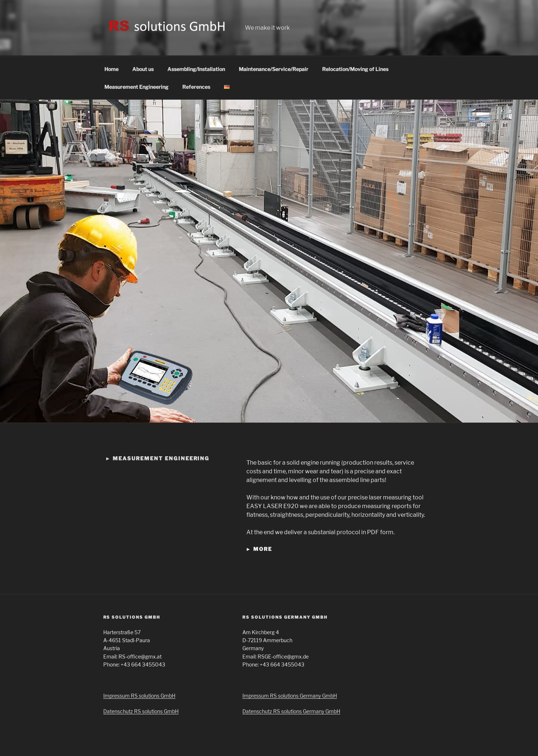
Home (111, 69)
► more (259, 549)
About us (143, 69)
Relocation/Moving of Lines (355, 69)
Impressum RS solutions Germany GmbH (290, 696)
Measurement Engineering (136, 87)
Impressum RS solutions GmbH (139, 696)
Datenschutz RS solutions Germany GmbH (291, 711)
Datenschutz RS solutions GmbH (141, 711)
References (196, 87)
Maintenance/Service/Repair (274, 69)
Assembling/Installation (196, 69)
